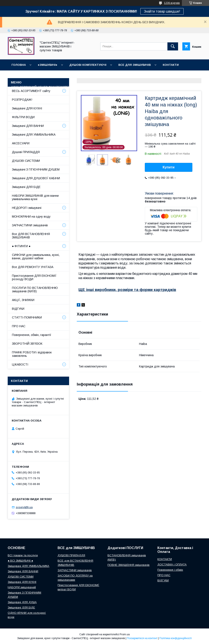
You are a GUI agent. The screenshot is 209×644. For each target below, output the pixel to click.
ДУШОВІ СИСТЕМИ (26, 161)
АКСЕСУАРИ (21, 143)
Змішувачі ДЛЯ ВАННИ (28, 126)
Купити (169, 167)
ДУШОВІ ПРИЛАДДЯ (71, 555)
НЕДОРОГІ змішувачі (27, 208)
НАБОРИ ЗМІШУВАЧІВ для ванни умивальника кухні (35, 197)
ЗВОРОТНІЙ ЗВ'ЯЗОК (27, 344)
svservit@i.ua (24, 507)
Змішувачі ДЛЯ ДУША (22, 602)
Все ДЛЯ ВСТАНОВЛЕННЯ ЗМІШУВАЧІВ (31, 236)
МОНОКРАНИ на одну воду (31, 217)
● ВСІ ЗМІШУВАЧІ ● (20, 561)
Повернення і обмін (176, 76)
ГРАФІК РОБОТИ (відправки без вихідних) (65, 76)
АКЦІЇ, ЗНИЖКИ (23, 300)
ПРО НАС (19, 326)
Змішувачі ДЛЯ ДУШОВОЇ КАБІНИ (36, 178)
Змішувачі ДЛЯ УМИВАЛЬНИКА (34, 135)
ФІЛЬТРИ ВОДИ (23, 117)
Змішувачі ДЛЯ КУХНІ (27, 108)
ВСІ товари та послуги (23, 555)
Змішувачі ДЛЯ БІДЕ (26, 187)
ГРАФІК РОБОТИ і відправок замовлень (32, 354)
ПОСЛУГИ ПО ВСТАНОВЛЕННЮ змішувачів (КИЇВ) (35, 290)
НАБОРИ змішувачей (22, 587)
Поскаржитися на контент (142, 638)
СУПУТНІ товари (151, 87)
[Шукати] (173, 46)
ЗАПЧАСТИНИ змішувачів (30, 225)
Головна (19, 65)
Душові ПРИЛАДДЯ (26, 152)
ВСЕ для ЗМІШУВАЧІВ (135, 65)
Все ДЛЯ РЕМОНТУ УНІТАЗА (33, 267)
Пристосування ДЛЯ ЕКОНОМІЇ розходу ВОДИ (34, 277)
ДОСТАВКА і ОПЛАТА (172, 564)
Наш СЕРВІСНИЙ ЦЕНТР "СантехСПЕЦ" (42, 87)
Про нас (86, 87)
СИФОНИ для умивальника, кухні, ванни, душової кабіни (36, 257)
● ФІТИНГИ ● (21, 246)
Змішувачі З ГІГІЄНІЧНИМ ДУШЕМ (36, 169)
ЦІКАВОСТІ (20, 364)
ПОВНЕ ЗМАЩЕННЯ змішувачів (128, 565)
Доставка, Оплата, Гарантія (129, 76)
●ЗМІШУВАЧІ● (48, 65)
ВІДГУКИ (18, 76)
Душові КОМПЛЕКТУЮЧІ (88, 65)
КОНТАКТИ (171, 65)
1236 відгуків (172, 3)
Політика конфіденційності (176, 638)
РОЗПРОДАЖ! (22, 100)
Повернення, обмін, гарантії (32, 335)
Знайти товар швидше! (162, 11)
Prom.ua (125, 634)
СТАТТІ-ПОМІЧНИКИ (115, 87)
